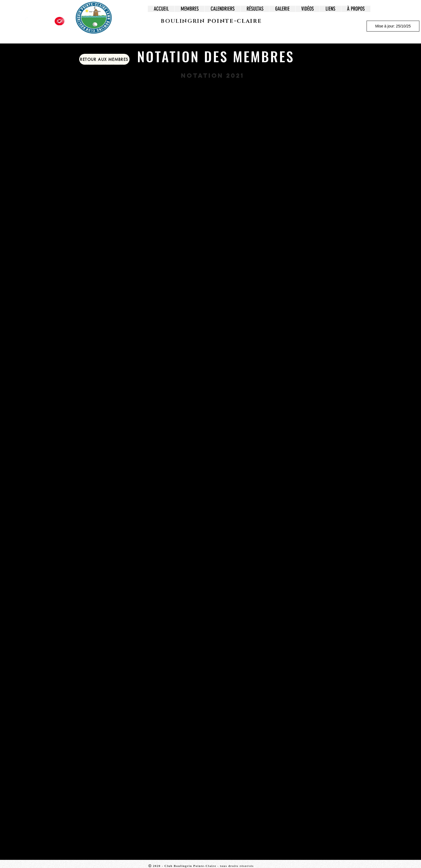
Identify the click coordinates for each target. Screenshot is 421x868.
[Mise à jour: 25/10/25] (393, 26)
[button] (189, 9)
